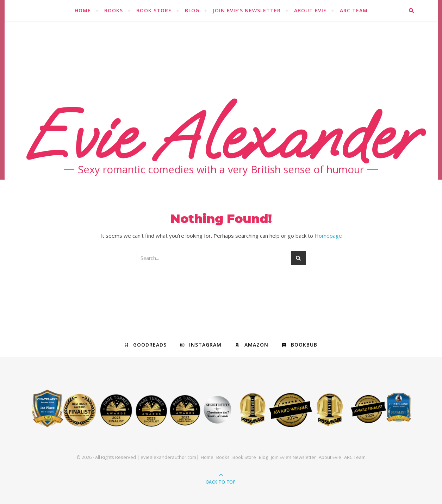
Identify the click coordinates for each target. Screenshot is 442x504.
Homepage (328, 236)
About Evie (310, 10)
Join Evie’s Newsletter (247, 10)
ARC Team (354, 10)
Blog (192, 10)
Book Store (154, 10)
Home (83, 10)
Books (114, 10)
